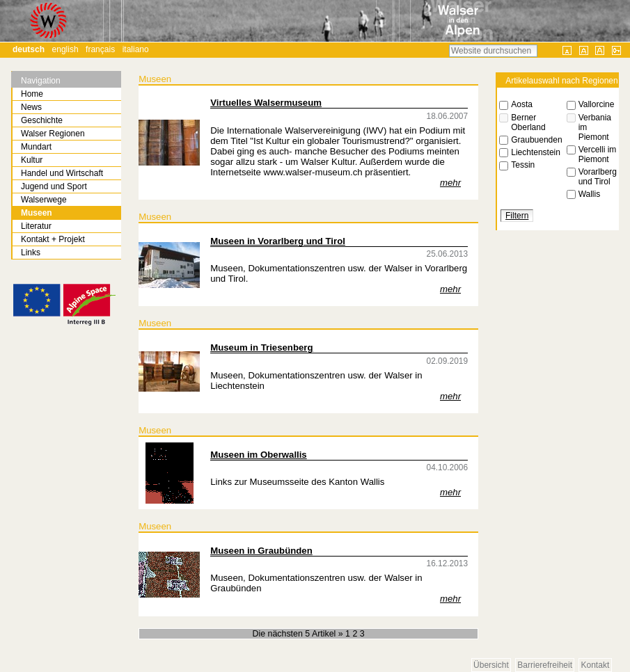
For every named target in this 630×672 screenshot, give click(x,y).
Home (32, 94)
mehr (450, 183)
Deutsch (29, 49)
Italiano (136, 49)
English (65, 49)
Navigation (41, 81)
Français (100, 49)
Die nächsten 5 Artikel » (299, 634)
